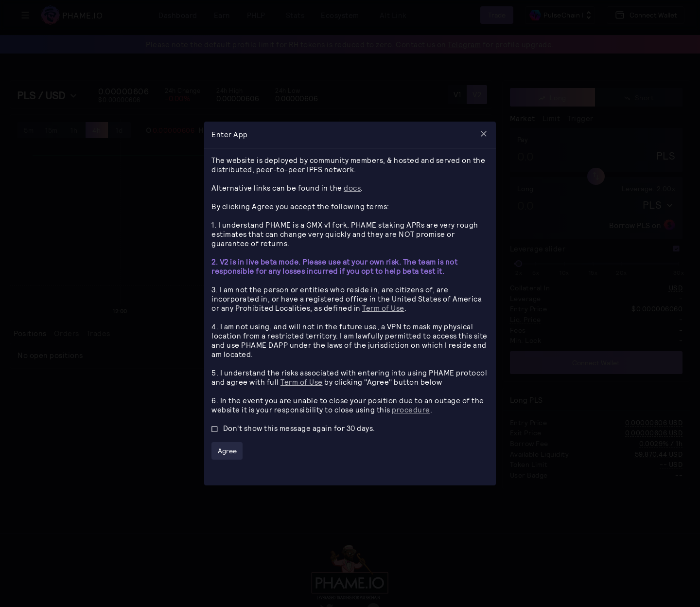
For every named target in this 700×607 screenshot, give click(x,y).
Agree (227, 451)
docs (352, 188)
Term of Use (383, 308)
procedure (411, 410)
